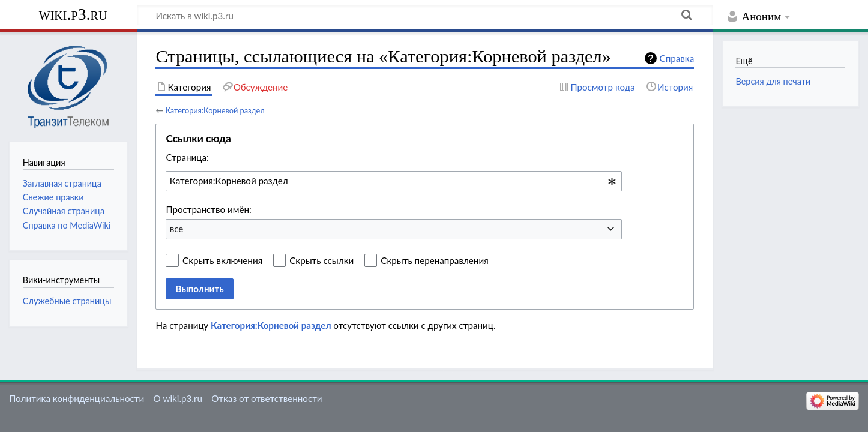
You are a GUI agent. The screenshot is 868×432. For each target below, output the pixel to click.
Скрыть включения (222, 260)
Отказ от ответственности (267, 398)
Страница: (187, 157)
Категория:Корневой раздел (215, 110)
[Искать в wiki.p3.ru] (425, 15)
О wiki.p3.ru (177, 398)
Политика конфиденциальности (77, 398)
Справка (677, 58)
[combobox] (394, 181)
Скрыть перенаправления (434, 260)
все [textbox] (177, 229)
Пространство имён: (209, 209)
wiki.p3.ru (73, 14)
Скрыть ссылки (321, 260)
